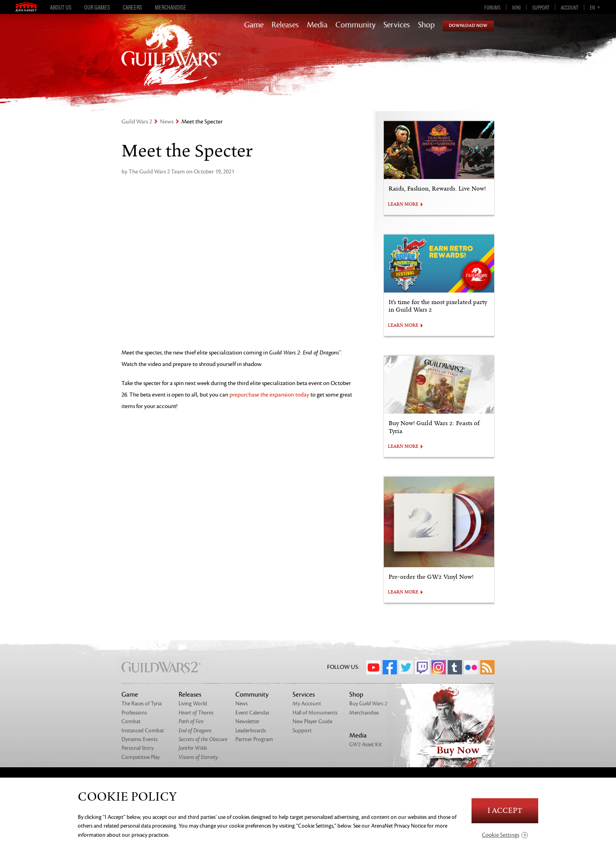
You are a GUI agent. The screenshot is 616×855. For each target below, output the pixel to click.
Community (355, 25)
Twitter (406, 667)
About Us (61, 7)
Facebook (390, 667)
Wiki (516, 7)
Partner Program (254, 739)
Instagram (439, 667)
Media (317, 25)
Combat (131, 721)
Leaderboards (251, 731)
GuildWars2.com (171, 61)
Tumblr (455, 667)
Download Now (468, 26)
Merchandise (170, 7)
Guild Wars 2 (137, 122)
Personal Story (138, 748)
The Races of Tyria (141, 704)
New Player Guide (312, 721)
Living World (193, 704)
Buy (368, 704)
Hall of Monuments (315, 713)
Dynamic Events (140, 739)
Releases (285, 25)
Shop (426, 25)
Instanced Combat (143, 731)
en (592, 7)
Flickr (471, 667)
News (167, 122)
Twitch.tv (422, 667)
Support (541, 7)
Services (397, 25)
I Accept (505, 811)
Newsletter (247, 721)
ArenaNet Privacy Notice (398, 826)
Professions (134, 713)
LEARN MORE (403, 204)
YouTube (373, 667)
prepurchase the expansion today (269, 395)
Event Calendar (252, 713)
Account (570, 7)
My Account (307, 704)
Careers (132, 7)
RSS (487, 667)
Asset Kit (366, 744)
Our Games (97, 7)
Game (254, 25)
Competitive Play (141, 757)
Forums (492, 7)
